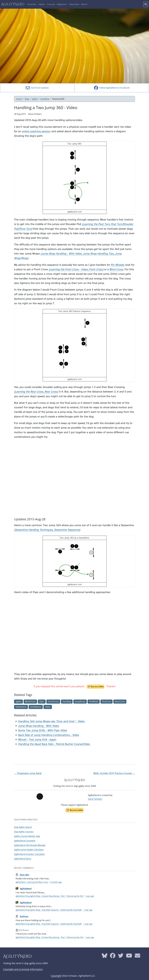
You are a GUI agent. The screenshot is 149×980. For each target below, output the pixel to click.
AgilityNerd (13, 4)
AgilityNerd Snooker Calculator (29, 854)
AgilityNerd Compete (25, 841)
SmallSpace (36, 707)
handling (45, 99)
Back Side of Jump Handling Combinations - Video (49, 735)
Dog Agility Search (23, 827)
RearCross (120, 701)
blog (27, 99)
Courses (51, 4)
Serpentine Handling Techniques (34, 530)
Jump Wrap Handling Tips (98, 254)
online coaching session (36, 131)
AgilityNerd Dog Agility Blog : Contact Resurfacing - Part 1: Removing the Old (49, 896)
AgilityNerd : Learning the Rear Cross (32, 882)
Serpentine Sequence (67, 530)
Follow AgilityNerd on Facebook (112, 88)
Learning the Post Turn (96, 224)
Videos (42, 4)
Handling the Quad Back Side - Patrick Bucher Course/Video (54, 744)
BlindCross (30, 701)
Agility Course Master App (27, 836)
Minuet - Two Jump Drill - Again (37, 740)
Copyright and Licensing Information (23, 969)
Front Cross (96, 269)
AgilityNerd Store (23, 859)
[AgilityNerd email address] (138, 956)
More (84, 4)
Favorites (32, 4)
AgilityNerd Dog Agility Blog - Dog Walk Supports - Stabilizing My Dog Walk (49, 910)
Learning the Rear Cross (29, 392)
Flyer (42, 701)
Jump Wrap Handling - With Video (61, 254)
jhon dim (25, 875)
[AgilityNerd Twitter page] (121, 956)
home (19, 99)
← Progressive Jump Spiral (28, 773)
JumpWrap (80, 701)
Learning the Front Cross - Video (69, 269)
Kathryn (24, 916)
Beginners (62, 4)
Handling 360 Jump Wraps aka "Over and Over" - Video (51, 721)
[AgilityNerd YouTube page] (129, 956)
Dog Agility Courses (24, 832)
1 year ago (89, 896)
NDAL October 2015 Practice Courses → (114, 773)
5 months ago (56, 882)
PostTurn (107, 701)
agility (35, 99)
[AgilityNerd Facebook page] (113, 956)
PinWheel (94, 701)
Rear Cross (51, 392)
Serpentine (21, 707)
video (48, 707)
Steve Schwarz (95, 799)
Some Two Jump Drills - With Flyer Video (43, 730)
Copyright (56, 976)
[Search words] (146, 4)
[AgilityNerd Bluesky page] (105, 956)
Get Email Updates (37, 88)
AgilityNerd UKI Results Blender (30, 845)
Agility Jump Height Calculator (29, 849)
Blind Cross (116, 269)
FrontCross (53, 701)
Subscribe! (74, 4)
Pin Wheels (117, 265)
